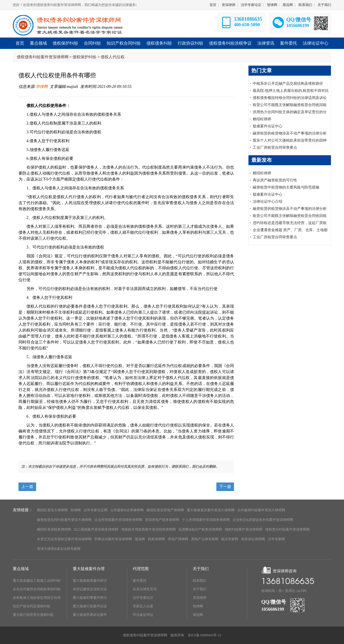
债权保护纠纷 (84, 57)
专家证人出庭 (143, 606)
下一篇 (225, 487)
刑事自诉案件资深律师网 (113, 539)
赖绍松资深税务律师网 (54, 529)
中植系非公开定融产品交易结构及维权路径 (288, 83)
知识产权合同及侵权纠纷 (32, 606)
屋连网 (288, 5)
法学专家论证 (251, 5)
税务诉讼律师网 (253, 539)
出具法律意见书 (145, 589)
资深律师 (229, 5)
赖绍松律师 (262, 119)
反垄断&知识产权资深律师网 (200, 529)
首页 (213, 5)
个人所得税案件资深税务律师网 (206, 520)
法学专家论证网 (96, 510)
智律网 (272, 5)
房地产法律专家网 (205, 539)
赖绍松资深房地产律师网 (165, 510)
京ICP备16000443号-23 (205, 635)
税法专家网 (230, 539)
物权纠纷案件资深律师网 (244, 529)
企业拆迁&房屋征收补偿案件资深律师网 (263, 520)
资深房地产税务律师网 (162, 520)
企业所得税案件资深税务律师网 (118, 520)
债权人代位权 (113, 57)
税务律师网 (156, 539)
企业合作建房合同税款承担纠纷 (37, 589)
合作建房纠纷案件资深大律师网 (261, 510)
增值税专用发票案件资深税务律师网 (148, 529)
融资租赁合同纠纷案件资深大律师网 (64, 520)
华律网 (42, 87)
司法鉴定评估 (143, 615)
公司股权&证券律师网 (127, 510)
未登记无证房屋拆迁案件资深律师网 (64, 539)
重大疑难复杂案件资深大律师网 (211, 510)
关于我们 (324, 5)
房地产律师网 (178, 539)
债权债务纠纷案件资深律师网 (43, 57)
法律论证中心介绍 (268, 201)
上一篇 (27, 487)
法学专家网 (276, 539)
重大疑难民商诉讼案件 (90, 615)
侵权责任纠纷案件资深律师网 (287, 529)
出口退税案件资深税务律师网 (96, 529)
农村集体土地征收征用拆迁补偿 (37, 598)
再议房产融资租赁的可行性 (275, 180)
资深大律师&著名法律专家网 (59, 549)
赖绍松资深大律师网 (52, 510)
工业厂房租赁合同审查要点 (275, 147)
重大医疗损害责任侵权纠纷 (33, 615)
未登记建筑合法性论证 (90, 589)
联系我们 (305, 5)
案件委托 (140, 581)
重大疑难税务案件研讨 (90, 581)
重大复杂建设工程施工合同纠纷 (37, 581)
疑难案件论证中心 (268, 126)
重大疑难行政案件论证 (90, 606)
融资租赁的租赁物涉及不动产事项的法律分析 (290, 133)
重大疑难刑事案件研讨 (90, 598)
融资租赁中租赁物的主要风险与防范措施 (286, 187)
